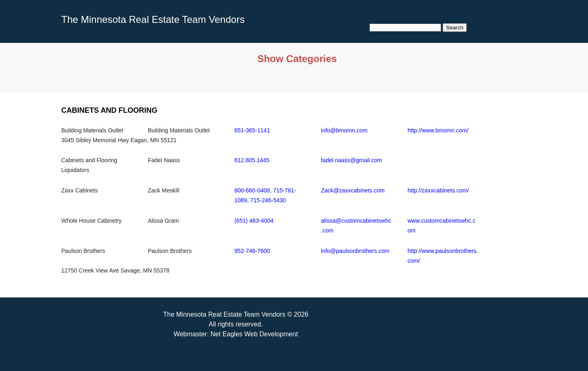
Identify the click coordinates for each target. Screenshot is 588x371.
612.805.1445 (252, 160)
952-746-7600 (252, 251)
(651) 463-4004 (254, 221)
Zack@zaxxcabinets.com (353, 190)
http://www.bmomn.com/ (438, 130)
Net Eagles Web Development (254, 334)
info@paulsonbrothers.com (355, 251)
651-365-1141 (252, 130)
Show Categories (297, 59)
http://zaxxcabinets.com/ (438, 190)
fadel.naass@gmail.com (352, 160)
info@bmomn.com (344, 130)
